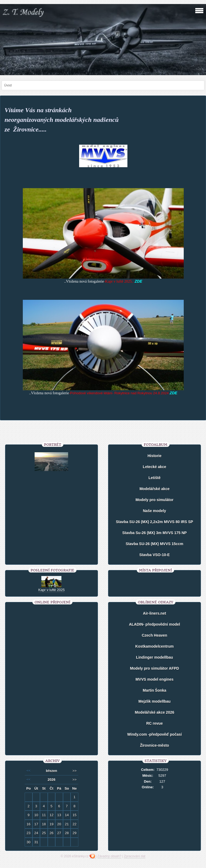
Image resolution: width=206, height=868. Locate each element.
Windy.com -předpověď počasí (154, 734)
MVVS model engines (154, 679)
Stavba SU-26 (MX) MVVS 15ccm (155, 544)
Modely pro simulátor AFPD (154, 668)
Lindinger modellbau (154, 657)
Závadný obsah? (109, 856)
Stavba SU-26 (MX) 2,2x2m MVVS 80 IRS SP (154, 522)
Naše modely (154, 511)
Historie (154, 456)
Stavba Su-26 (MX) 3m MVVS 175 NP (154, 533)
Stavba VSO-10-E (154, 555)
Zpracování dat (135, 856)
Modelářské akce (154, 489)
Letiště (154, 478)
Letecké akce (154, 467)
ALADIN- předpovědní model (155, 624)
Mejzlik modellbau (154, 701)
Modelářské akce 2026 (154, 712)
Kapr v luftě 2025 (51, 590)
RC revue (154, 723)
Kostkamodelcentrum (154, 646)
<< (29, 771)
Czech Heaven (154, 635)
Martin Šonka (154, 690)
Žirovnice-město (154, 745)
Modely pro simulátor (154, 500)
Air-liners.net (154, 613)
